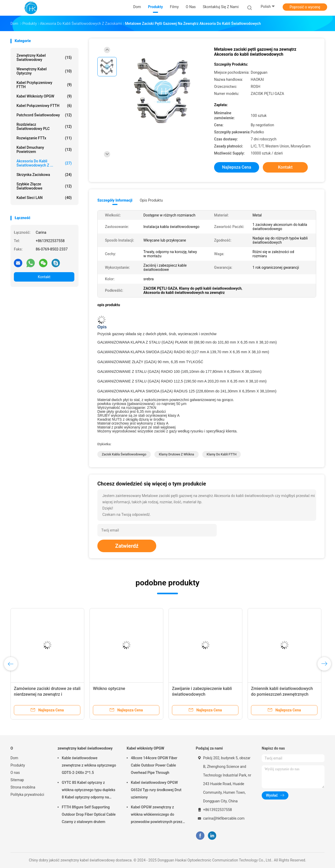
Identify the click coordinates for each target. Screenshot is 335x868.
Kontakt (44, 277)
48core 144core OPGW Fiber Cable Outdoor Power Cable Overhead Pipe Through (154, 765)
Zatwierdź (127, 546)
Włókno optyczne (109, 689)
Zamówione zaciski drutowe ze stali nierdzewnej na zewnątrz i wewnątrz (47, 694)
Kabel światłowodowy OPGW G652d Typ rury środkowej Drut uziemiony (156, 790)
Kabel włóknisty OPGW (44, 96)
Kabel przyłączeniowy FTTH (44, 85)
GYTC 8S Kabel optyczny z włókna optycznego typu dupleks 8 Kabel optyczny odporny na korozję (89, 791)
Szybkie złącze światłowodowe (44, 186)
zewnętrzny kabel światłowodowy (44, 58)
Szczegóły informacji (115, 200)
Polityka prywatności (27, 795)
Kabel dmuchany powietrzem (44, 150)
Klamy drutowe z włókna (177, 454)
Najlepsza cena (236, 167)
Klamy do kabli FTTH (222, 454)
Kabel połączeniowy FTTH (44, 106)
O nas (15, 773)
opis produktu (151, 200)
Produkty (18, 765)
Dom (14, 758)
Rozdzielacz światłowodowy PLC (44, 127)
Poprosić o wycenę (305, 7)
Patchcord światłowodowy (44, 115)
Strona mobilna (23, 787)
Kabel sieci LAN (44, 198)
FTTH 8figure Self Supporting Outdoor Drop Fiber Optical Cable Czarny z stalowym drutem (89, 814)
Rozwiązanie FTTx (44, 138)
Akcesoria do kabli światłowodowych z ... (44, 163)
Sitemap (17, 780)
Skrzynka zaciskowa (44, 175)
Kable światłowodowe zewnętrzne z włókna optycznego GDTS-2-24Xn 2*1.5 (89, 765)
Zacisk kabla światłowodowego (124, 454)
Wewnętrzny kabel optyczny (44, 71)
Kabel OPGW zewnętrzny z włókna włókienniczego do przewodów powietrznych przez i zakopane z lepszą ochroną (158, 815)
